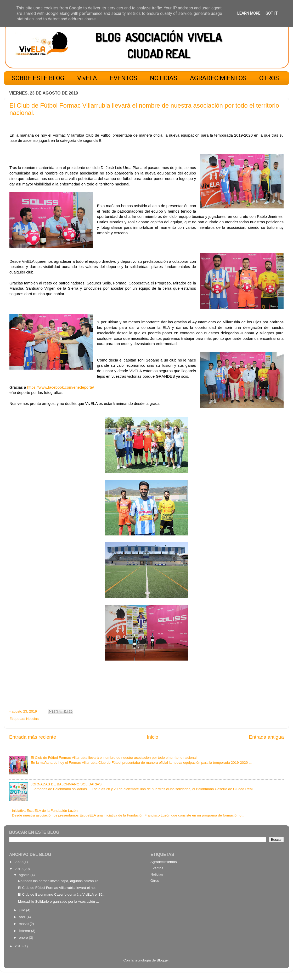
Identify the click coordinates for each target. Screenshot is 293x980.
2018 (19, 946)
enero (24, 938)
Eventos (157, 868)
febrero (25, 931)
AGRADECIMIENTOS (218, 78)
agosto (25, 875)
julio (22, 910)
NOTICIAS (164, 78)
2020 (19, 862)
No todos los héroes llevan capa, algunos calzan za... (60, 881)
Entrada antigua (266, 737)
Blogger (163, 960)
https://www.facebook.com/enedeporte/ (61, 387)
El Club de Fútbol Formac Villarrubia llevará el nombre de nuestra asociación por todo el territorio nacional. (114, 758)
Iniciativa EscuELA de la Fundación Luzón (45, 811)
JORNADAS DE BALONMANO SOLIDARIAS (66, 784)
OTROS (269, 78)
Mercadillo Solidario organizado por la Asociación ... (58, 902)
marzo (24, 924)
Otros (155, 881)
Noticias (32, 719)
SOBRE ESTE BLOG (38, 78)
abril (23, 917)
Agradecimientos (164, 862)
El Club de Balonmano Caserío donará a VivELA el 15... (62, 894)
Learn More (249, 13)
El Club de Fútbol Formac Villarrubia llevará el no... (58, 888)
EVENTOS (123, 78)
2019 (19, 869)
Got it (272, 13)
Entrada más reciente (33, 737)
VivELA (87, 78)
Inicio (153, 737)
